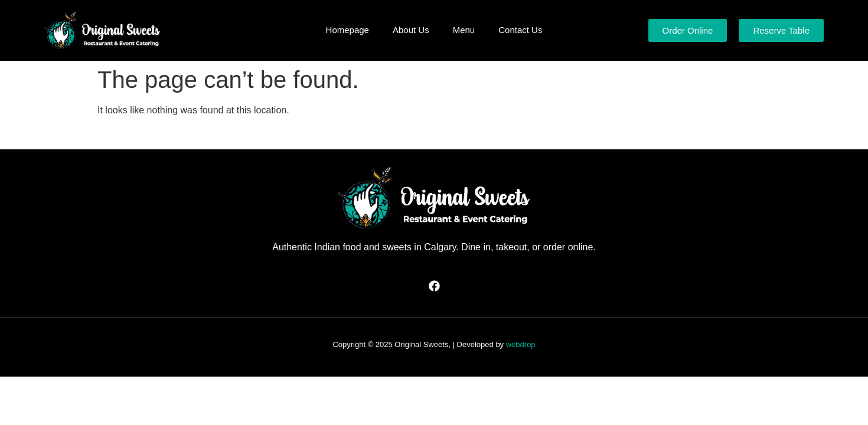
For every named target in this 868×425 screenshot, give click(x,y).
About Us (411, 30)
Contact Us (520, 30)
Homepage (347, 30)
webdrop (521, 344)
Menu (464, 30)
